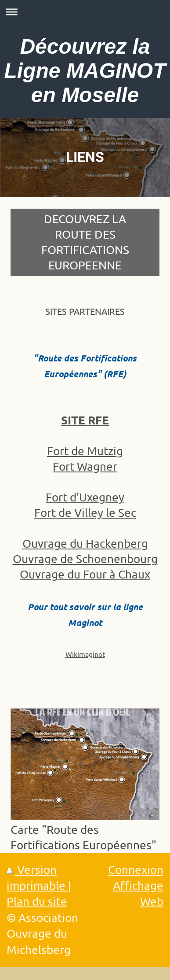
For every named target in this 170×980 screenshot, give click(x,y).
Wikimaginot (85, 654)
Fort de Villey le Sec (85, 513)
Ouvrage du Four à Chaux (85, 574)
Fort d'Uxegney (85, 497)
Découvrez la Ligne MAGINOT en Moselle (85, 71)
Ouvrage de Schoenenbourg (85, 559)
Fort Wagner (85, 466)
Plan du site (37, 901)
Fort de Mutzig (85, 451)
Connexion (136, 870)
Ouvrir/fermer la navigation (85, 12)
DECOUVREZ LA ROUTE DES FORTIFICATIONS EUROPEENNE (85, 242)
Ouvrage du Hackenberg (85, 543)
